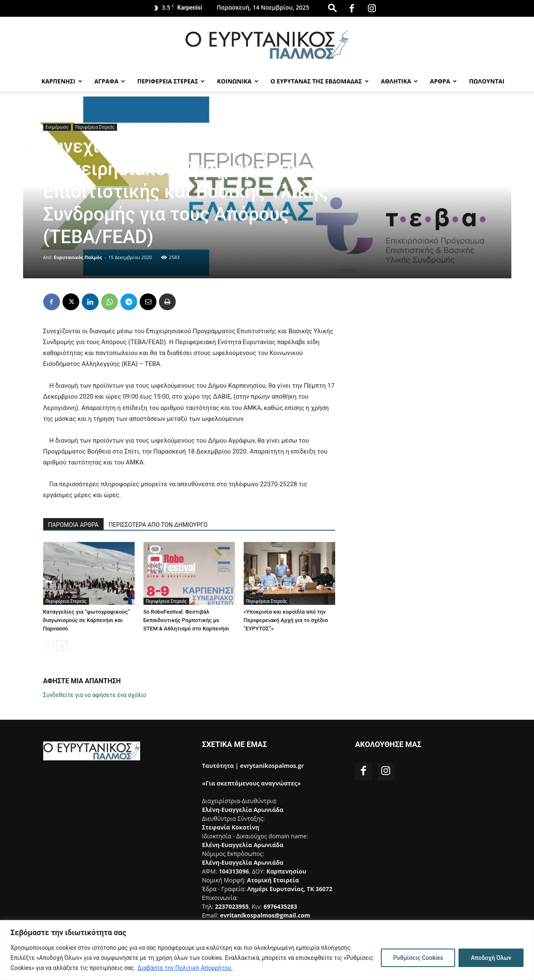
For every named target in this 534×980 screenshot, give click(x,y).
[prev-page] (48, 645)
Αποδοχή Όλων (491, 958)
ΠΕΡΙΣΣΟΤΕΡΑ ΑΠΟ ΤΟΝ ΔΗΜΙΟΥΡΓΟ (158, 525)
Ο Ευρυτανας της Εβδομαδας (320, 81)
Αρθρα (443, 81)
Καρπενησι (62, 81)
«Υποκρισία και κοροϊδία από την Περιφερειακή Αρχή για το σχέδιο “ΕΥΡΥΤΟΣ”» (286, 620)
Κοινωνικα (237, 81)
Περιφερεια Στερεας (171, 81)
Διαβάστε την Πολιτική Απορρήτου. (185, 968)
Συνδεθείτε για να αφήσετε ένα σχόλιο (95, 695)
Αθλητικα (399, 81)
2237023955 (232, 906)
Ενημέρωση (57, 127)
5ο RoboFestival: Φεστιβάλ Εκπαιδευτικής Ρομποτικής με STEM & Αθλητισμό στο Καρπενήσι (186, 620)
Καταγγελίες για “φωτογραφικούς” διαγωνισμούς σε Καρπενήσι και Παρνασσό (87, 620)
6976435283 (280, 906)
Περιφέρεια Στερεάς (95, 127)
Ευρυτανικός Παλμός (78, 257)
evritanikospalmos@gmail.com (265, 915)
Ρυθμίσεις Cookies (418, 958)
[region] (267, 950)
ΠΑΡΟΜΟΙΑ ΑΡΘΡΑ (74, 525)
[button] (332, 8)
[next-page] (62, 645)
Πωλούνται (487, 81)
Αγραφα (110, 81)
